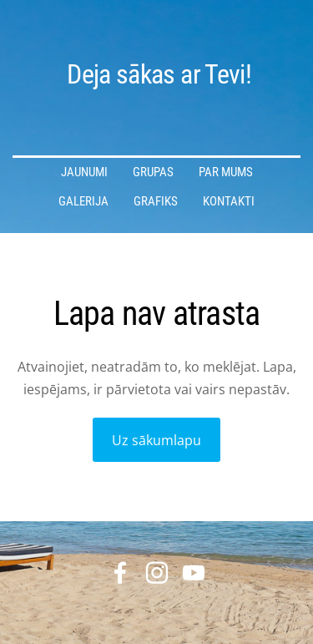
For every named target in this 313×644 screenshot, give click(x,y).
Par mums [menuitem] (226, 172)
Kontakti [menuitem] (229, 201)
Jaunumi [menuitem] (84, 172)
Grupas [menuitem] (153, 172)
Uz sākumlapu (156, 440)
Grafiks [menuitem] (156, 201)
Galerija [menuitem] (83, 201)
